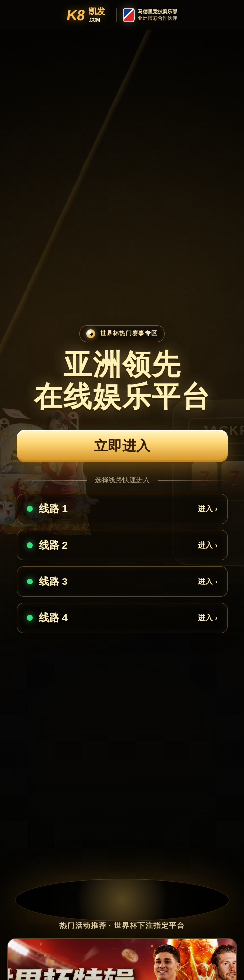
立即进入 (122, 446)
